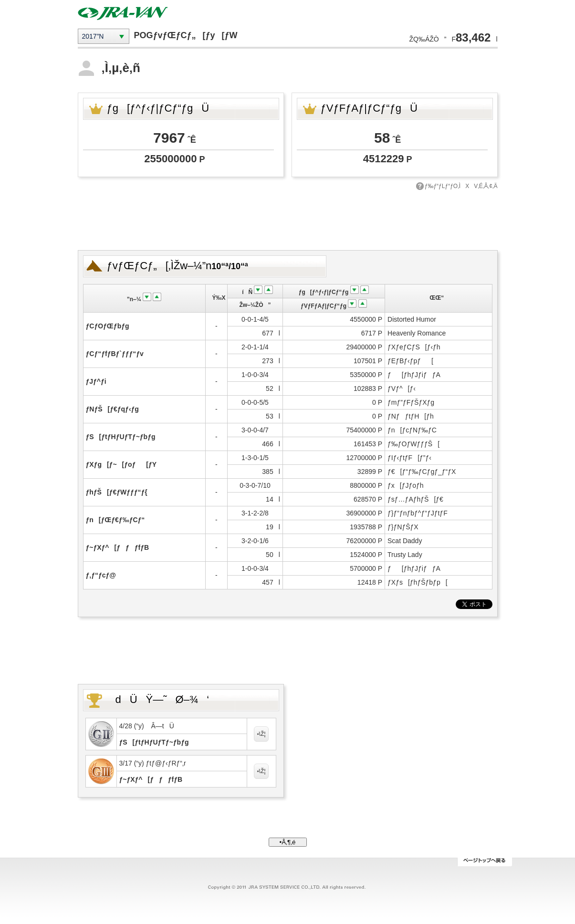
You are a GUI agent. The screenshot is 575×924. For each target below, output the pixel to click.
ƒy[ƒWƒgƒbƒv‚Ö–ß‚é (485, 862)
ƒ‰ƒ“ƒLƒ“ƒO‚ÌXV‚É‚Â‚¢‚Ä (461, 186)
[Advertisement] (288, 219)
